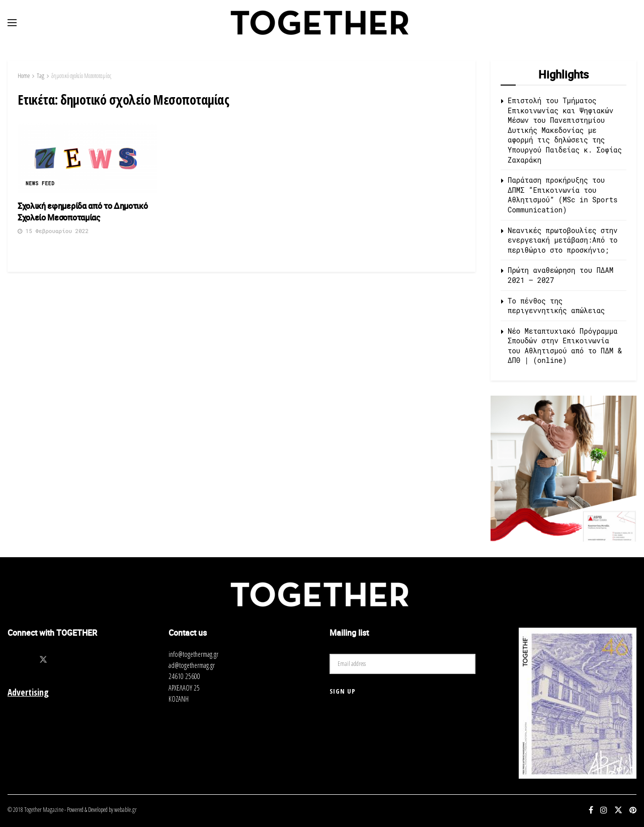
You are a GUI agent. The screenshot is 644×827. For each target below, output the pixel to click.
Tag (41, 76)
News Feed (40, 183)
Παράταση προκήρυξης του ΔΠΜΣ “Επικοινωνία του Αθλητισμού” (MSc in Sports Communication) (562, 195)
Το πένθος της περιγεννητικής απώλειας (556, 306)
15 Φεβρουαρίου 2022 (53, 231)
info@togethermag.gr (193, 654)
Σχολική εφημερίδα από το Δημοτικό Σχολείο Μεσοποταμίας (83, 211)
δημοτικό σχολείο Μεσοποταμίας (81, 76)
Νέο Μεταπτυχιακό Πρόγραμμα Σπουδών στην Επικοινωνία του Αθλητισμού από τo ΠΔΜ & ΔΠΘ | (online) (565, 346)
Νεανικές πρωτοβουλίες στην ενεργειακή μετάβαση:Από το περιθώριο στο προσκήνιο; (562, 240)
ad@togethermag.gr (192, 665)
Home (24, 76)
